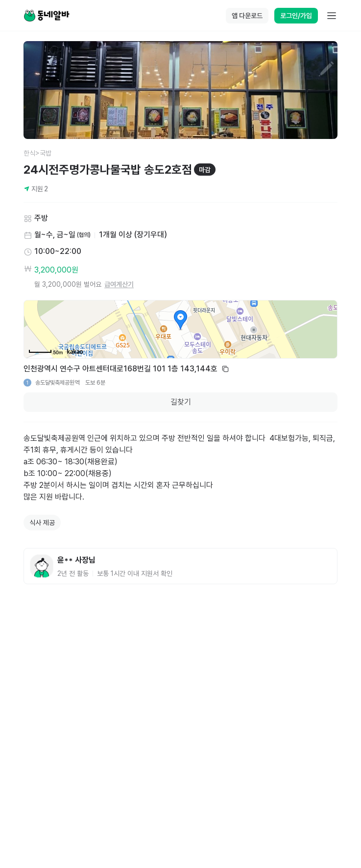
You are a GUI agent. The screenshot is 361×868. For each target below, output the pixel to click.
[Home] (47, 16)
